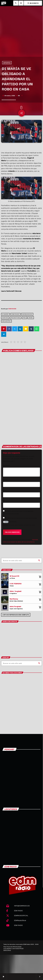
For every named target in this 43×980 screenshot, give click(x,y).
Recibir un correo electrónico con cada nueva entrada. (21, 518)
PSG (24, 318)
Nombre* (6, 480)
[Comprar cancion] (40, 577)
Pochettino (16, 318)
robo (31, 318)
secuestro (6, 321)
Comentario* (7, 465)
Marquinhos (27, 314)
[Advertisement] (21, 34)
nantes (5, 318)
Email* (5, 490)
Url (4, 501)
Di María (5, 314)
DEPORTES (7, 63)
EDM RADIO (12, 309)
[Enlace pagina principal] (4, 3)
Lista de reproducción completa (16, 615)
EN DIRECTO (33, 3)
